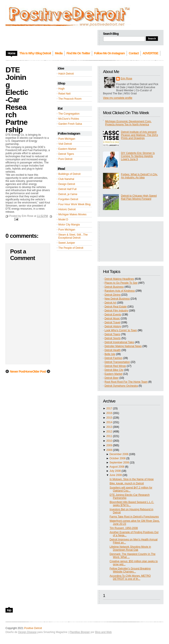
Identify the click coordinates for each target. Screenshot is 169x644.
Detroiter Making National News (123, 346)
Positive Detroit (33, 628)
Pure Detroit (65, 159)
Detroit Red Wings (115, 366)
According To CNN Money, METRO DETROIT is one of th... (130, 577)
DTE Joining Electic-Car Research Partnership (17, 100)
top (9, 610)
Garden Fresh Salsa (70, 124)
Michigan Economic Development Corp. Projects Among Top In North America (128, 123)
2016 (109, 413)
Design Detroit (67, 184)
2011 (109, 436)
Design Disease (27, 632)
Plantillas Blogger (80, 632)
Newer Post (17, 371)
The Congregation (69, 114)
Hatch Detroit (66, 74)
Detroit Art (110, 303)
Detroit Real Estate (116, 307)
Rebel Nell (64, 94)
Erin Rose (126, 79)
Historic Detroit (67, 209)
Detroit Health (113, 350)
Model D (63, 220)
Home (28, 371)
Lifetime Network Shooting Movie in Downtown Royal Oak (130, 548)
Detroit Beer (112, 378)
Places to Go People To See (121, 283)
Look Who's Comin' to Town (121, 330)
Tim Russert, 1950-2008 (124, 528)
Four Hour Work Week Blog (74, 204)
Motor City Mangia (69, 225)
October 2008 (118, 458)
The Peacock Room (70, 99)
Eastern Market (67, 149)
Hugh (62, 89)
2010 (109, 441)
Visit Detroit (65, 144)
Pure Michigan (67, 139)
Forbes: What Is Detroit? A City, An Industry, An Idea (139, 176)
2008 (109, 450)
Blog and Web (103, 632)
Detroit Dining (113, 295)
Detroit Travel (112, 322)
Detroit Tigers (66, 154)
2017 (109, 408)
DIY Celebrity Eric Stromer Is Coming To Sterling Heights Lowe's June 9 (138, 156)
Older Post (39, 371)
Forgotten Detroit (68, 199)
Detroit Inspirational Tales (119, 342)
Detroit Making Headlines (119, 279)
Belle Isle (110, 354)
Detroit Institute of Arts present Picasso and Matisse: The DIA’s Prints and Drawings (140, 135)
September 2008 (119, 463)
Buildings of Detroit (69, 174)
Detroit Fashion (113, 358)
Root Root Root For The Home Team (126, 382)
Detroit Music (112, 318)
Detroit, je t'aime (68, 194)
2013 (109, 427)
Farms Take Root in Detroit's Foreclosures (134, 517)
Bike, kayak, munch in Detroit (127, 483)
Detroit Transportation (117, 362)
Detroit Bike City (114, 370)
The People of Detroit (71, 248)
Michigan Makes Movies (72, 214)
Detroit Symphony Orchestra (121, 386)
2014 (109, 422)
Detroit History (113, 326)
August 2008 (117, 467)
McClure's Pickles (69, 119)
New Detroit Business (117, 299)
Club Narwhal (66, 179)
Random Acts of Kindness (120, 291)
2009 (109, 445)
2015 (109, 418)
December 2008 (119, 454)
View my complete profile (118, 98)
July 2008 (115, 471)
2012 (109, 432)
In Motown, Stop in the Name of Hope (132, 479)
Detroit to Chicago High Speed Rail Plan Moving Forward (139, 197)
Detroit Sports (113, 338)
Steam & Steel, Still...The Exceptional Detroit (73, 236)
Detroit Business (114, 287)
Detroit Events (113, 315)
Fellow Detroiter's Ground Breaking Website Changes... (130, 570)
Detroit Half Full (67, 189)
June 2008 (116, 475)
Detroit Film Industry (116, 311)
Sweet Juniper (67, 243)
